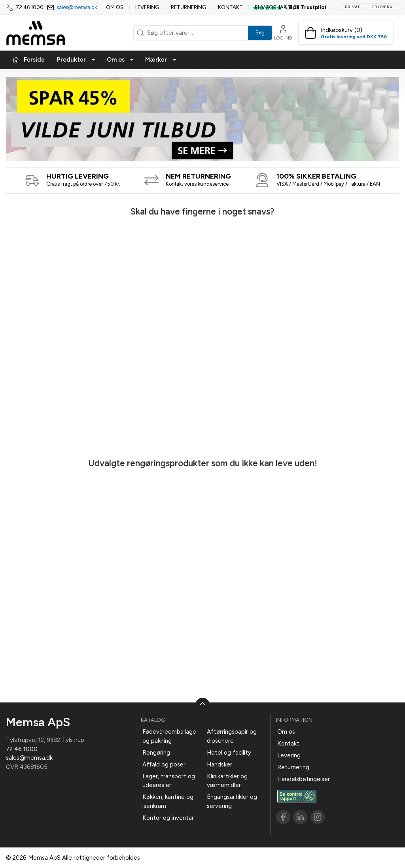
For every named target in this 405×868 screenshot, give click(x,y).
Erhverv (382, 7)
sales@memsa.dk (77, 7)
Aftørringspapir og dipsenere (232, 736)
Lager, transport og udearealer (169, 781)
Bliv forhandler (277, 7)
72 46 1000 (22, 749)
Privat (352, 7)
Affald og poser (164, 764)
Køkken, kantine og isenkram (168, 801)
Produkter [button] (76, 60)
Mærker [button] (161, 60)
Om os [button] (121, 60)
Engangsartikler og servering (232, 801)
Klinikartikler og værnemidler (227, 781)
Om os (115, 7)
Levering (147, 7)
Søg (260, 33)
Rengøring (156, 753)
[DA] (36, 33)
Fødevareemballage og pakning (169, 736)
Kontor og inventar (168, 818)
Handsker (220, 764)
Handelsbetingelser (304, 779)
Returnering (188, 7)
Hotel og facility (229, 753)
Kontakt (230, 7)
